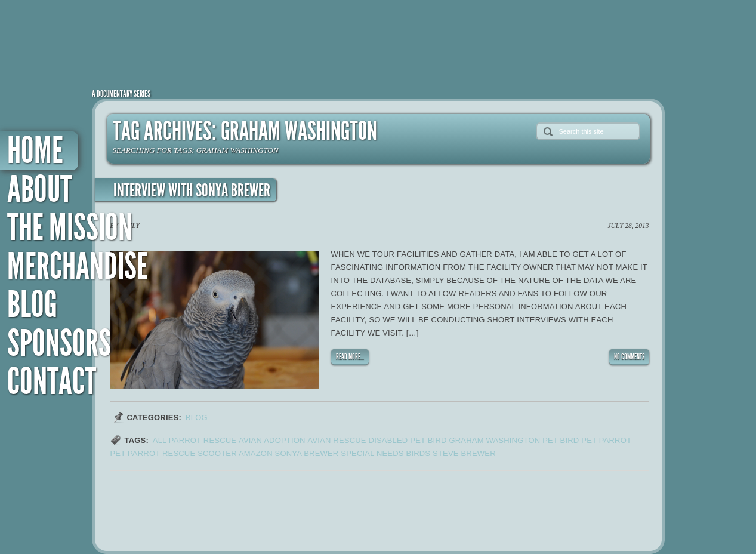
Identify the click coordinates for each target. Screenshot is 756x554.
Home (35, 151)
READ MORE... (350, 357)
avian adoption (272, 440)
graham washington (494, 440)
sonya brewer (307, 453)
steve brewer (464, 453)
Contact (52, 382)
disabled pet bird (408, 440)
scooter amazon (235, 453)
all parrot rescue (195, 440)
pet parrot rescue (153, 453)
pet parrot (606, 440)
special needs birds (385, 453)
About (39, 190)
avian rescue (337, 440)
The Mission (70, 228)
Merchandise (78, 267)
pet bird (561, 440)
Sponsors (59, 344)
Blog (32, 305)
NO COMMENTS (629, 357)
